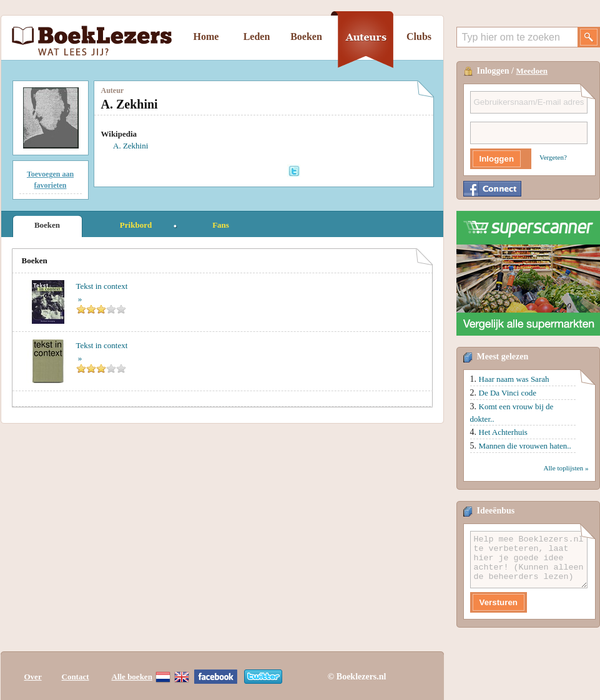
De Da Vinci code (508, 393)
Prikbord (136, 225)
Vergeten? (553, 157)
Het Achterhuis (503, 432)
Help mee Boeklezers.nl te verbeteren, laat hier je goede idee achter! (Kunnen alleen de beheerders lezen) (529, 560)
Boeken (306, 36)
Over (33, 677)
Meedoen (532, 71)
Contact (76, 677)
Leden (257, 36)
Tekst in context (102, 286)
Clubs (419, 36)
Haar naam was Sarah (514, 379)
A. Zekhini (130, 146)
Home (206, 36)
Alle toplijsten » (566, 468)
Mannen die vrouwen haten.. (525, 446)
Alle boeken (132, 677)
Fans (221, 225)
